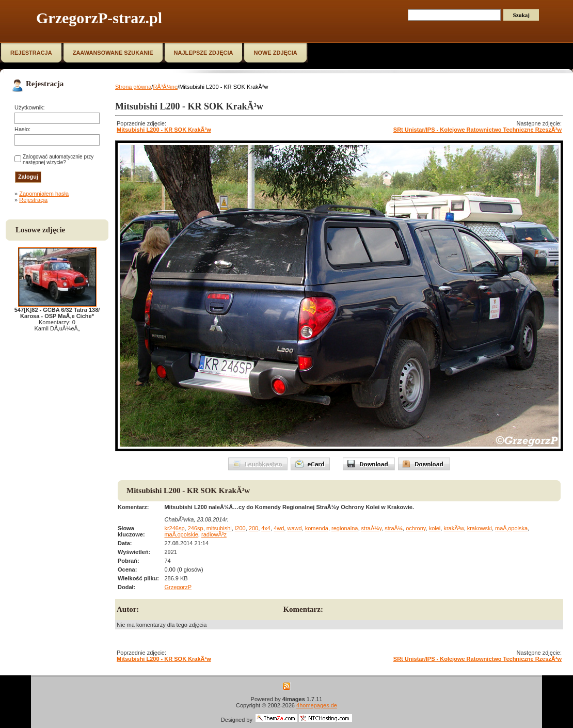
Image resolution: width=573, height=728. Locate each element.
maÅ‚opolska (511, 528)
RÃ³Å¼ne (165, 87)
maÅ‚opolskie (181, 534)
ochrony (416, 528)
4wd (279, 528)
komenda (317, 528)
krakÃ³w (453, 528)
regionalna (345, 528)
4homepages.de (317, 705)
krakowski (480, 528)
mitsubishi (219, 528)
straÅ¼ (394, 528)
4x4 (266, 528)
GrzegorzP (178, 587)
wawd (294, 528)
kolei (435, 528)
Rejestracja (33, 200)
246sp (196, 528)
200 (253, 528)
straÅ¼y (372, 528)
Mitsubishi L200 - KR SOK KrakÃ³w (164, 130)
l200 (240, 528)
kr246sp (174, 528)
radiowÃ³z (214, 534)
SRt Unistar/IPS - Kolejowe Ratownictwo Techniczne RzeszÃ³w (477, 130)
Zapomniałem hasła (44, 194)
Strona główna (133, 87)
